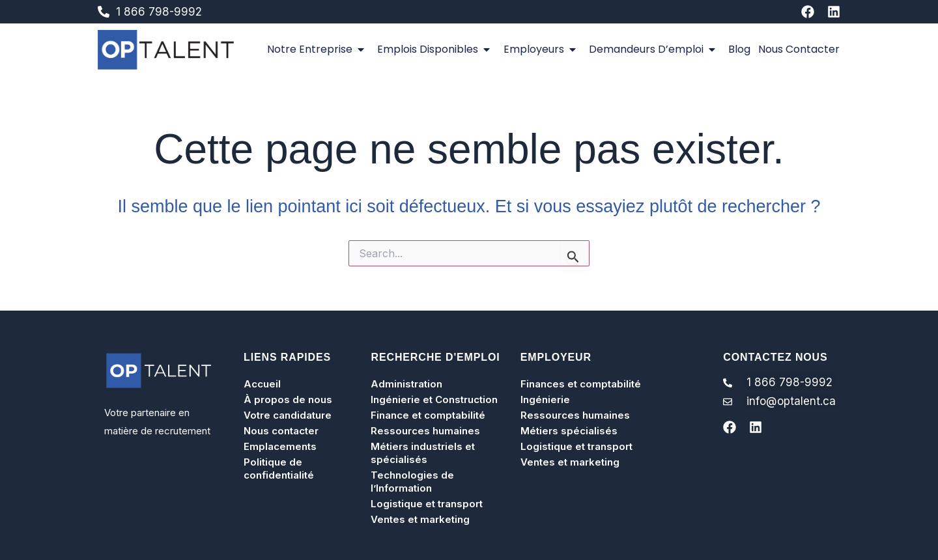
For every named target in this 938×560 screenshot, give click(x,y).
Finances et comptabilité (581, 384)
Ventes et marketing (420, 519)
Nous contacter (799, 49)
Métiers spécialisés (569, 431)
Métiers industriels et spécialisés (423, 453)
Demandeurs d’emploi (655, 49)
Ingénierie (545, 399)
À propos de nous (288, 399)
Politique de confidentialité (279, 469)
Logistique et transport (427, 504)
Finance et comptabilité (428, 415)
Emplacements (280, 446)
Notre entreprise (318, 49)
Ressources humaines (425, 431)
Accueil (262, 384)
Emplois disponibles (436, 49)
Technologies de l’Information (412, 482)
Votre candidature (288, 415)
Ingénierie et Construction (434, 399)
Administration (406, 384)
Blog (739, 49)
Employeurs (542, 49)
